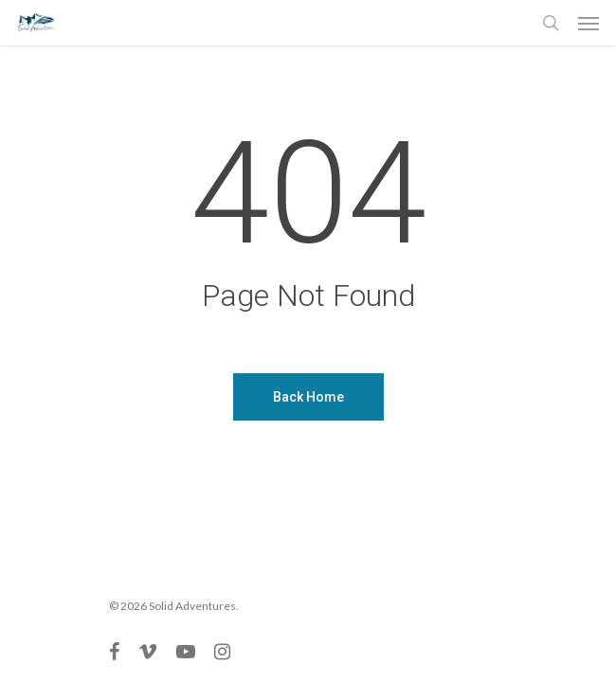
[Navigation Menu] (589, 23)
